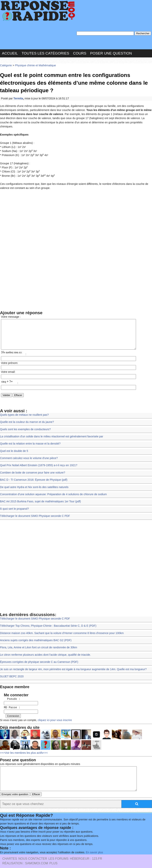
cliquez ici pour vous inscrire (53, 711)
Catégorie (6, 65)
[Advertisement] (76, 213)
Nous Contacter (33, 852)
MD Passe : (10, 699)
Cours (80, 53)
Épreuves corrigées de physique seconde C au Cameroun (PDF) (38, 654)
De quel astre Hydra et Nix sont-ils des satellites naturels (33, 482)
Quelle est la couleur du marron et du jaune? (26, 418)
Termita (18, 97)
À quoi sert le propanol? (14, 503)
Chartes (10, 852)
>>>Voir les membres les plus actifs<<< (23, 743)
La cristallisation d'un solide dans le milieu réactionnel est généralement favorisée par (50, 432)
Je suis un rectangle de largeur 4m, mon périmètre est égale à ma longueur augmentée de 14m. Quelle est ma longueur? (71, 661)
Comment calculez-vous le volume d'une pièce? (28, 453)
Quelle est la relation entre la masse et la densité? (29, 439)
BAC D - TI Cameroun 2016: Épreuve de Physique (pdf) (33, 474)
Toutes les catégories (45, 53)
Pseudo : (10, 690)
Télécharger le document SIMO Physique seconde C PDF (34, 510)
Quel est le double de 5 (14, 446)
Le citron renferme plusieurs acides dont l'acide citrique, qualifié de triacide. (44, 647)
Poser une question (111, 53)
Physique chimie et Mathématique (34, 65)
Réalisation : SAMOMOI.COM (25, 856)
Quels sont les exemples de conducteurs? (25, 425)
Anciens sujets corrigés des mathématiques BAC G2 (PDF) (35, 633)
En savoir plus (92, 845)
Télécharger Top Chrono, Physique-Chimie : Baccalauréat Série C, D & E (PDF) (47, 619)
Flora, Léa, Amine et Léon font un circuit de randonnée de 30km (37, 640)
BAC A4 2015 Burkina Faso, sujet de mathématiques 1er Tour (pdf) (39, 496)
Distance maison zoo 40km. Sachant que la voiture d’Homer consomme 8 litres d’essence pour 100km (60, 626)
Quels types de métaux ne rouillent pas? (24, 411)
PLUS (53, 856)
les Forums (58, 852)
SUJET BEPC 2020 (11, 668)
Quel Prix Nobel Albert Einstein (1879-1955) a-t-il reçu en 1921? (38, 460)
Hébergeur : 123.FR (86, 852)
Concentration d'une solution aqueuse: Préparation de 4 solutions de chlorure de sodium (52, 489)
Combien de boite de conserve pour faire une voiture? (32, 467)
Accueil (10, 53)
